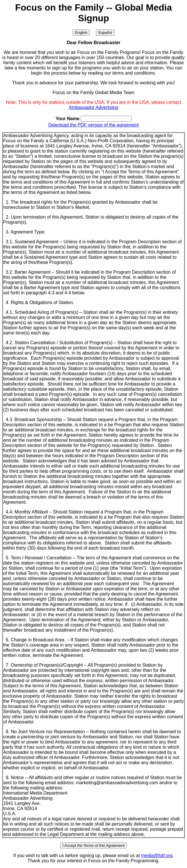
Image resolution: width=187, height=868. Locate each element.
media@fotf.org (157, 856)
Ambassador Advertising (93, 107)
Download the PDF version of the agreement (94, 125)
